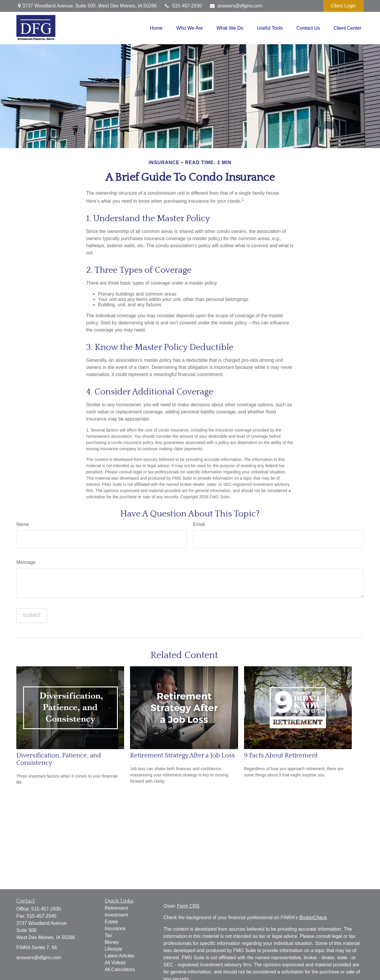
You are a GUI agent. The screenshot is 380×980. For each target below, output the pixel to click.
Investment (116, 915)
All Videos (115, 963)
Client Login (344, 6)
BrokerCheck (313, 918)
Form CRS (188, 906)
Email (199, 524)
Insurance (115, 929)
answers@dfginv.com (236, 6)
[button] (156, 28)
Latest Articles (120, 956)
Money (112, 942)
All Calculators (120, 969)
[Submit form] (32, 616)
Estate (111, 922)
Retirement (116, 908)
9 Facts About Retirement (281, 755)
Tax (109, 935)
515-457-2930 (183, 6)
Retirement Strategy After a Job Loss (182, 755)
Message (26, 562)
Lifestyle (114, 949)
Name (23, 524)
